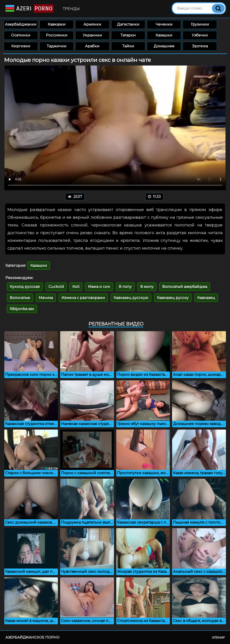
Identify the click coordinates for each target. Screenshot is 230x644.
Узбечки (200, 35)
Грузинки (200, 24)
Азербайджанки (21, 24)
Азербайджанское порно (32, 637)
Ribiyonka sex (22, 309)
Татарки (128, 35)
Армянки (92, 24)
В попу (125, 287)
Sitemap (218, 637)
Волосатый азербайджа (185, 287)
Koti (76, 287)
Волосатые (20, 298)
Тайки (128, 46)
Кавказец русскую (131, 298)
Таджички (57, 46)
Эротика (200, 46)
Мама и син (99, 287)
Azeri (29, 9)
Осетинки (21, 35)
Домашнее (164, 46)
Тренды (71, 9)
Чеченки (164, 24)
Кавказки (57, 24)
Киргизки (21, 46)
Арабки (92, 46)
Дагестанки (128, 24)
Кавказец (206, 298)
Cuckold (56, 287)
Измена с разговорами (83, 298)
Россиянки (57, 35)
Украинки (92, 35)
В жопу (147, 287)
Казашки (164, 35)
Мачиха (46, 298)
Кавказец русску (173, 298)
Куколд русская (25, 287)
